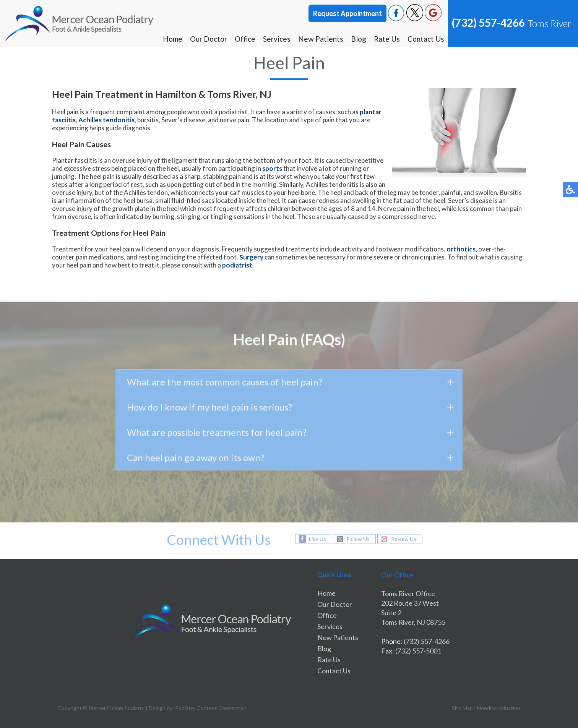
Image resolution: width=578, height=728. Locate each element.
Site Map (462, 708)
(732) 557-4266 (488, 23)
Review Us (404, 539)
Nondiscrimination (499, 708)
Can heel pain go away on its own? (290, 459)
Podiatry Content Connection (211, 708)
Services (277, 39)
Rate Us (387, 39)
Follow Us (358, 539)
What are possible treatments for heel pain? (290, 434)
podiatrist (237, 265)
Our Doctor (209, 39)
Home (173, 39)
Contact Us (426, 39)
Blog (359, 39)
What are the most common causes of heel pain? (290, 383)
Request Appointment (347, 13)
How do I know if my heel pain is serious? (290, 409)
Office (245, 39)
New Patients (321, 39)
